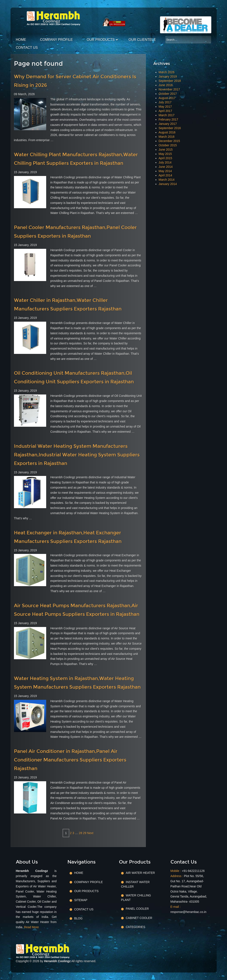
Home (21, 40)
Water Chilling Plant (136, 898)
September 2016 (170, 128)
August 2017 (167, 98)
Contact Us (27, 48)
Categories (136, 927)
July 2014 (165, 162)
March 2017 (167, 115)
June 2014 (166, 167)
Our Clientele (142, 40)
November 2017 (169, 89)
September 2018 (170, 81)
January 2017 (168, 124)
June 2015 (166, 150)
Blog (78, 918)
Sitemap (81, 900)
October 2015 (168, 145)
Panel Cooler (137, 909)
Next (90, 833)
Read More (31, 927)
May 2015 (165, 154)
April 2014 (165, 175)
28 (81, 833)
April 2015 (165, 158)
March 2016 (167, 137)
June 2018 (166, 85)
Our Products (101, 40)
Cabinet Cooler (139, 918)
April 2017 (165, 111)
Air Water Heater (140, 873)
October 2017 (168, 94)
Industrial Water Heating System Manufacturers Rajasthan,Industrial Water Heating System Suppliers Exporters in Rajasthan (77, 455)
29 (85, 833)
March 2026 (167, 72)
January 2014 (168, 184)
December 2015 (169, 141)
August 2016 (167, 132)
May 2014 (165, 171)
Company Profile (56, 40)
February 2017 (168, 119)
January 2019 (168, 76)
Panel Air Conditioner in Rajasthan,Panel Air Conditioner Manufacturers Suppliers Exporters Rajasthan (70, 760)
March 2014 (167, 180)
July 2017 (165, 102)
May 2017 (165, 107)
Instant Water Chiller (135, 884)
